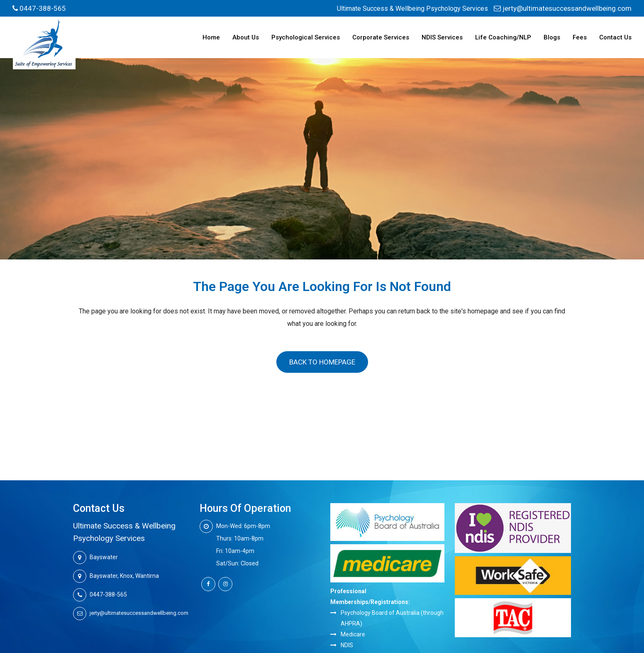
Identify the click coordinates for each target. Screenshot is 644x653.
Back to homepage (322, 362)
